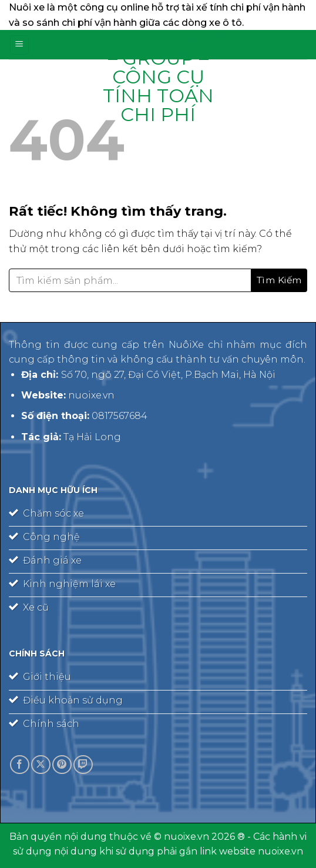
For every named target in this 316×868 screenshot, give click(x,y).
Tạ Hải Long (92, 437)
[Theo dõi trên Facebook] (20, 765)
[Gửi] (279, 280)
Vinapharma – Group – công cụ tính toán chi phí (158, 77)
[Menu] (19, 45)
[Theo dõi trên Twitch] (83, 765)
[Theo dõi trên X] (41, 765)
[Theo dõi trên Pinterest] (62, 765)
